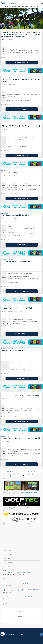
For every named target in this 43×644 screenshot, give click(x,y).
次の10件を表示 (32, 471)
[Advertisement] (21, 539)
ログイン (21, 614)
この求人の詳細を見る (21, 63)
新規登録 (21, 619)
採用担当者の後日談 (9, 562)
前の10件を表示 (11, 471)
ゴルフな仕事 (7, 566)
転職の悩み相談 (8, 551)
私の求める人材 (8, 555)
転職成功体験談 (8, 559)
